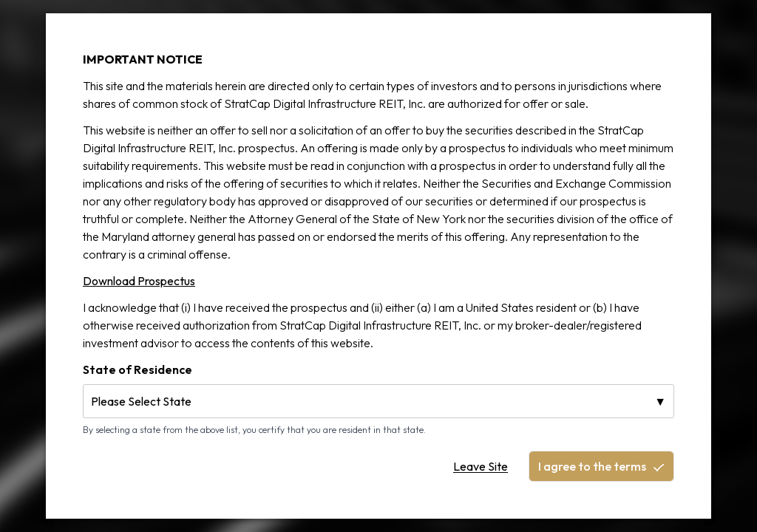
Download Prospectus (139, 281)
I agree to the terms (601, 467)
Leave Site (481, 466)
